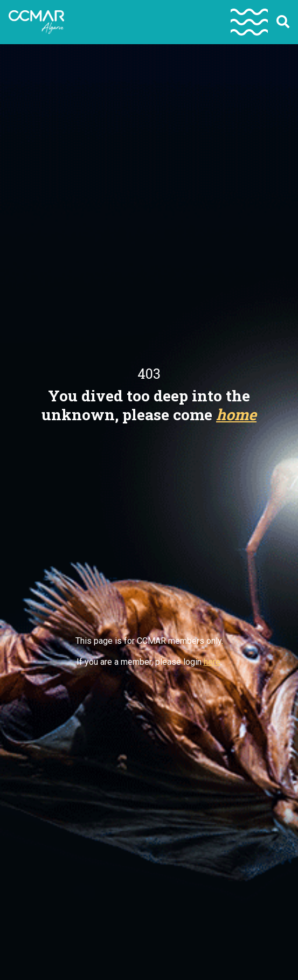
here (212, 662)
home (236, 414)
